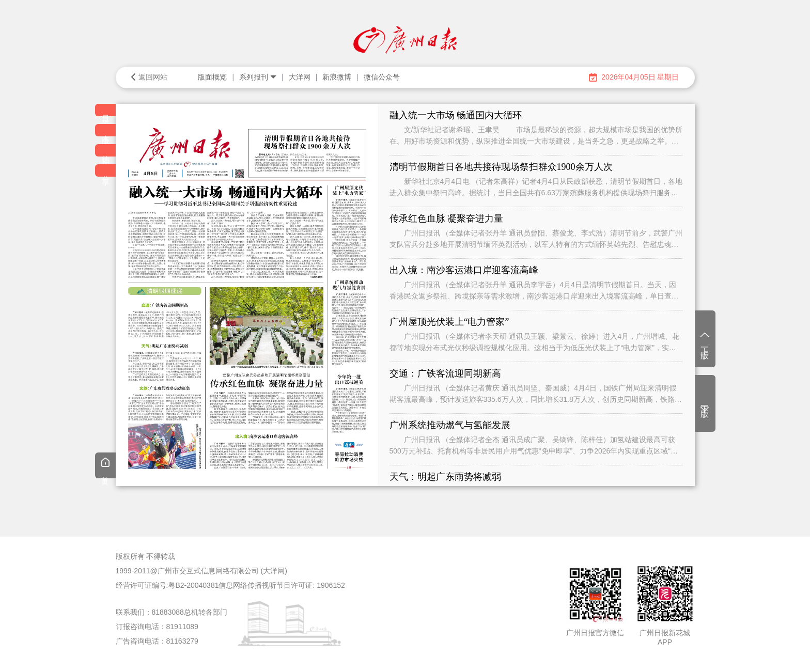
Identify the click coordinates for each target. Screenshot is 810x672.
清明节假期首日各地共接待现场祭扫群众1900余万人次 (501, 167)
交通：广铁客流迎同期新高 (445, 373)
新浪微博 (337, 77)
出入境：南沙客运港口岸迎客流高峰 (464, 270)
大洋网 (300, 77)
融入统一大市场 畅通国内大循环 (456, 115)
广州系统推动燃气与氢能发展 (450, 425)
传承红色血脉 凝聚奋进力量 (447, 218)
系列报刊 (258, 77)
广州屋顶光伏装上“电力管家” (449, 322)
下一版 (705, 405)
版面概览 (212, 77)
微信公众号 (382, 77)
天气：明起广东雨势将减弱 (445, 477)
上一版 (705, 340)
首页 (105, 466)
